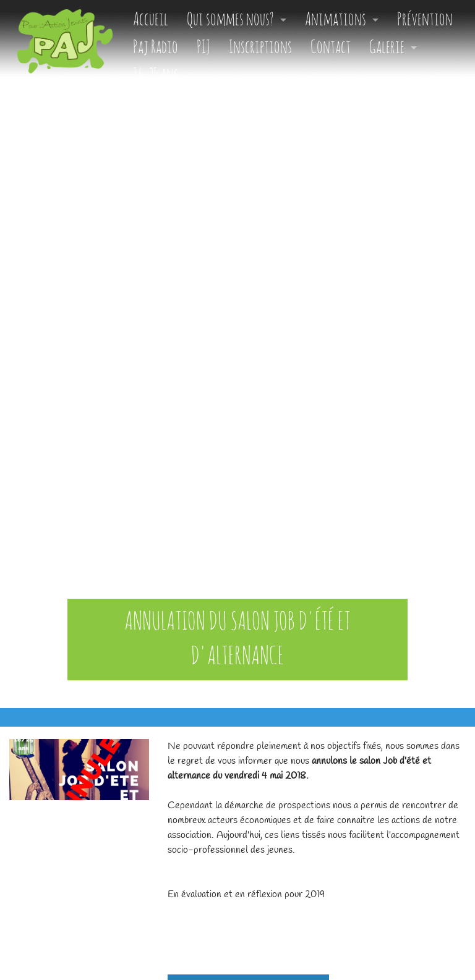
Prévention (425, 20)
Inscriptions (260, 48)
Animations (336, 20)
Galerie (387, 48)
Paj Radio (156, 48)
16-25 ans (156, 76)
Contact (331, 48)
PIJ (203, 48)
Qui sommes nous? (230, 20)
